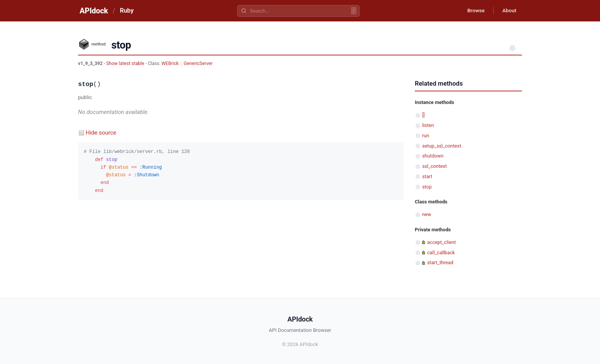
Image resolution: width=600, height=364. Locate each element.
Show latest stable (126, 63)
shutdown (433, 156)
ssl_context (434, 166)
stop (427, 187)
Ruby (127, 11)
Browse (474, 11)
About (509, 11)
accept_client (441, 242)
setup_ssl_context (442, 146)
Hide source (101, 133)
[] (423, 115)
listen (428, 125)
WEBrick (170, 63)
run (426, 136)
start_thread (440, 262)
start (427, 176)
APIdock (94, 11)
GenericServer (198, 63)
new (426, 214)
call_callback (441, 253)
